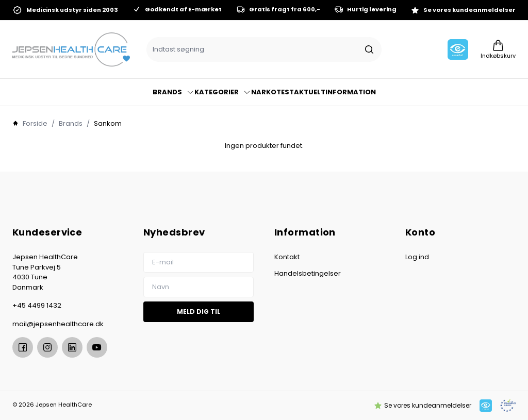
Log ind (417, 257)
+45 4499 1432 (37, 305)
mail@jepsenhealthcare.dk (58, 324)
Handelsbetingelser (308, 273)
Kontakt (287, 257)
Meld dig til (199, 312)
